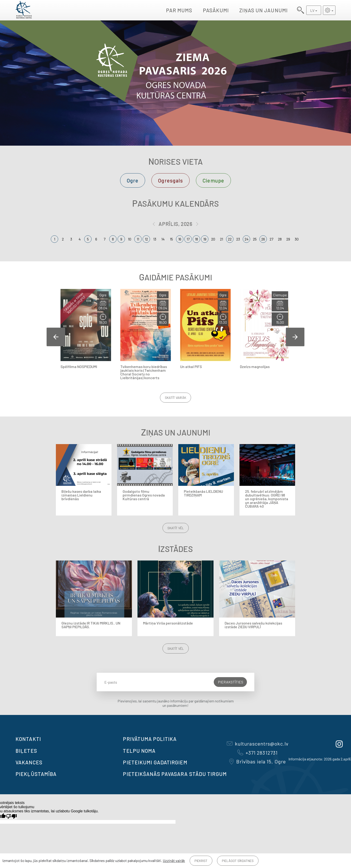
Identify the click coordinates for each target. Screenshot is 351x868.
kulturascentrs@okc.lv (258, 743)
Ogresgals (171, 180)
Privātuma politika (150, 739)
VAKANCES (29, 762)
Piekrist (201, 861)
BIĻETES (26, 751)
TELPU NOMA (139, 751)
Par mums (179, 10)
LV (312, 10)
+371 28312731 (258, 753)
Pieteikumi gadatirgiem (155, 762)
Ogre (133, 180)
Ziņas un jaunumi (263, 10)
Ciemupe (213, 180)
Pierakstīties (231, 682)
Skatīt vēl (176, 528)
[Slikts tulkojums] (11, 816)
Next (295, 337)
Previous (56, 337)
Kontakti (28, 739)
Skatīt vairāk (175, 398)
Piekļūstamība (36, 774)
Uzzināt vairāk (174, 860)
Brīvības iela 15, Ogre (258, 761)
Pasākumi (216, 10)
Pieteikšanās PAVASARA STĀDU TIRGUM (175, 774)
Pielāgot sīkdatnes (238, 861)
